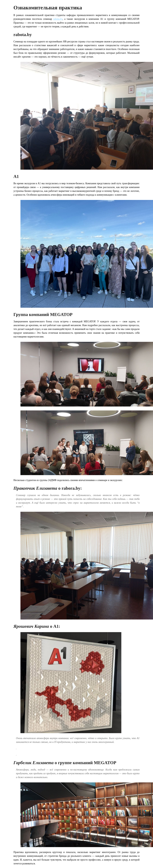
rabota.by (58, 19)
